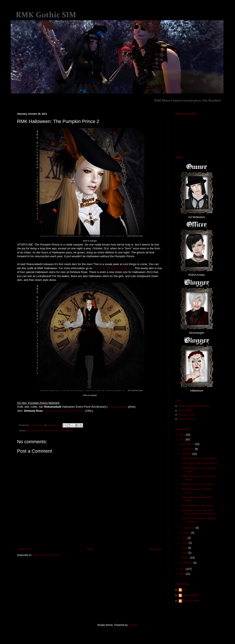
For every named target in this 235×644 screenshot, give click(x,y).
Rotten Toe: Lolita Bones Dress (199, 463)
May (185, 548)
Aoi (185, 590)
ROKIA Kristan (191, 601)
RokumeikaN (65, 430)
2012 (183, 569)
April (185, 553)
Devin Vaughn (34, 430)
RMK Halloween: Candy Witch (199, 458)
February (188, 563)
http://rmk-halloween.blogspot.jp (113, 268)
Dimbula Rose (50, 430)
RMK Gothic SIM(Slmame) (194, 406)
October (187, 454)
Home (90, 549)
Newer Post (25, 549)
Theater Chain (187, 415)
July (185, 538)
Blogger (133, 625)
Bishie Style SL (187, 419)
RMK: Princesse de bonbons (198, 484)
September (189, 528)
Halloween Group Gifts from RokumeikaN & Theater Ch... (200, 512)
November (189, 449)
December (189, 444)
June (186, 543)
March (186, 558)
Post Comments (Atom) (46, 555)
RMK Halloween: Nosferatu (197, 505)
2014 (183, 435)
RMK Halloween (118, 407)
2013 (183, 440)
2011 (183, 574)
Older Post (155, 549)
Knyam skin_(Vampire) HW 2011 (64, 411)
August (187, 533)
